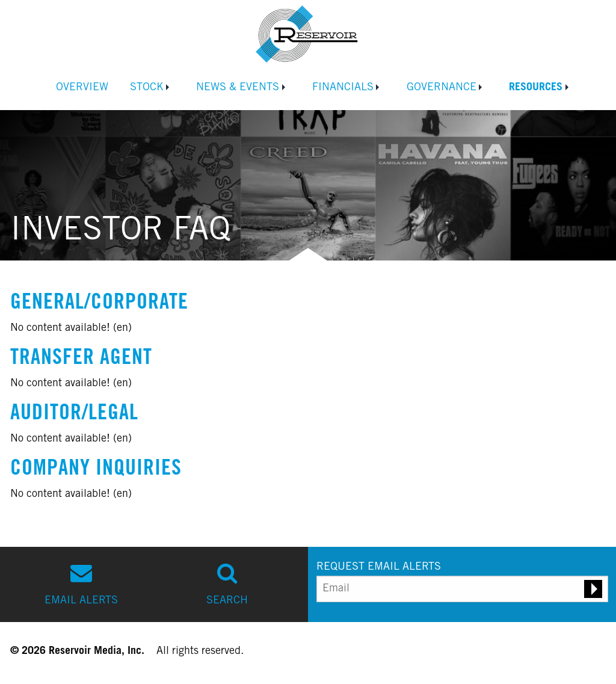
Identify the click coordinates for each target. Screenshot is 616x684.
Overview (82, 88)
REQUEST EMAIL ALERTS (379, 567)
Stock (147, 88)
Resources (536, 88)
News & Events (238, 88)
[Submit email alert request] (593, 589)
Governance (442, 88)
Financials (343, 88)
